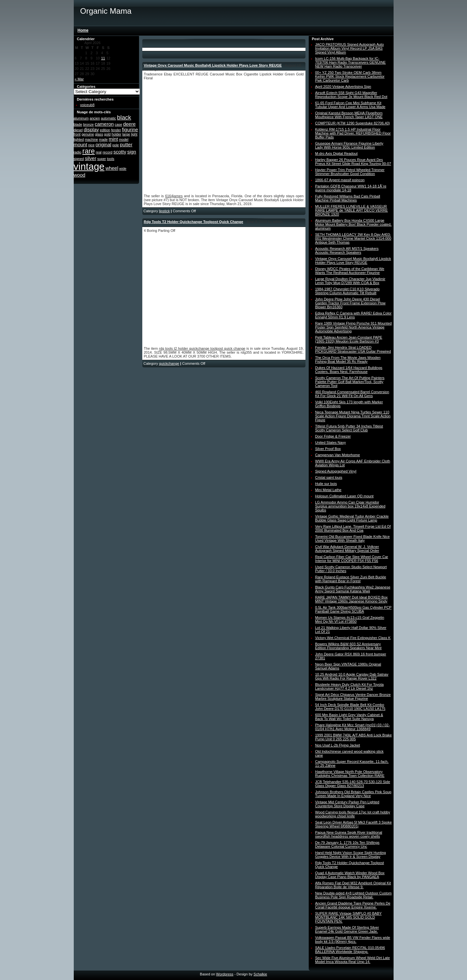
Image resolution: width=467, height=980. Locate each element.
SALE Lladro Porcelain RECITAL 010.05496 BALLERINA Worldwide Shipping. (350, 950)
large (126, 134)
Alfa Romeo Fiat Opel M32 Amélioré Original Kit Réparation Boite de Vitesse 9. (353, 885)
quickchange (169, 363)
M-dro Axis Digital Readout (336, 153)
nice (91, 145)
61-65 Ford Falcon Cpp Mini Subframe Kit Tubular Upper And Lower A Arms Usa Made (350, 105)
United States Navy (331, 442)
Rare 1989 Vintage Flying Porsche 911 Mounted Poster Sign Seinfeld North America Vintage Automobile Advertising (354, 327)
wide (123, 169)
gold (107, 134)
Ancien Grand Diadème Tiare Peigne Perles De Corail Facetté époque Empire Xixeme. (353, 905)
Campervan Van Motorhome (338, 455)
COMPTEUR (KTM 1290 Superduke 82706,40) (353, 123)
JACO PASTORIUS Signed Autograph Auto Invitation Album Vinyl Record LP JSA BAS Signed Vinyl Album (350, 48)
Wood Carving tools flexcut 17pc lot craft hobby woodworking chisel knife (353, 814)
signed (79, 159)
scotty (120, 152)
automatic (108, 118)
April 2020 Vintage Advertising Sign (343, 87)
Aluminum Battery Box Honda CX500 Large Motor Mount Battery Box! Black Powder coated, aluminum (353, 224)
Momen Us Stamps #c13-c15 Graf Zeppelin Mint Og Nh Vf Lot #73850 (350, 619)
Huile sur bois (326, 484)
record (107, 152)
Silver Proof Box (328, 449)
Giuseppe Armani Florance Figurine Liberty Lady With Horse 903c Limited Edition (349, 145)
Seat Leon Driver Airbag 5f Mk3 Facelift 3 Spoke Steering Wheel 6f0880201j (354, 824)
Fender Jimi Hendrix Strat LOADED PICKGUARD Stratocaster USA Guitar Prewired (353, 349)
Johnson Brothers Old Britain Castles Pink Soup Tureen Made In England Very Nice (353, 794)
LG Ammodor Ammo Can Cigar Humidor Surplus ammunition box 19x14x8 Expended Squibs (350, 506)
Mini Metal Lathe (328, 490)
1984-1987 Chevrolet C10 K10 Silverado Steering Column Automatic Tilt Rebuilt (348, 291)
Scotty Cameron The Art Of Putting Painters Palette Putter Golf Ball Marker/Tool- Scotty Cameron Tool (350, 382)
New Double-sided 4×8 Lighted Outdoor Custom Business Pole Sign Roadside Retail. (354, 895)
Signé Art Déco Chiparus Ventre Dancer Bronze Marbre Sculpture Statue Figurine (353, 697)
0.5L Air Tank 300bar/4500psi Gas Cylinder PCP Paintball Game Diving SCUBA (353, 609)
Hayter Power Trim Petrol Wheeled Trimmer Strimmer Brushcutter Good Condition (350, 172)
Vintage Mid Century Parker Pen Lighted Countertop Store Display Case (347, 804)
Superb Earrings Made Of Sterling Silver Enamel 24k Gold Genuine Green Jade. (347, 929)
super (102, 159)
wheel (112, 168)
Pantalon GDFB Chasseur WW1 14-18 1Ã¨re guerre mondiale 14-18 (351, 188)
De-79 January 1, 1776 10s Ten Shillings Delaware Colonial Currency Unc (347, 844)
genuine (88, 134)
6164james (174, 196)
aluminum (81, 118)
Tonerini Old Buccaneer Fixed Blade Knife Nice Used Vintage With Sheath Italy (353, 538)
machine (91, 139)
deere (129, 124)
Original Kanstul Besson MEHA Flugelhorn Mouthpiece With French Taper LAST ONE (349, 115)
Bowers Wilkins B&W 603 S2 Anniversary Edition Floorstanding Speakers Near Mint (349, 646)
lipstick (164, 211)
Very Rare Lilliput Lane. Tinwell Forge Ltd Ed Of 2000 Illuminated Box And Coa (353, 528)
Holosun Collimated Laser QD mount (344, 496)
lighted (79, 139)
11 (103, 58)
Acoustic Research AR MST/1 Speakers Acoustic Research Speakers (347, 250)
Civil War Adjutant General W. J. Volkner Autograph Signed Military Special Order (347, 549)
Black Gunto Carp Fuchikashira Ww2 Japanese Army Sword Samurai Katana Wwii (353, 589)
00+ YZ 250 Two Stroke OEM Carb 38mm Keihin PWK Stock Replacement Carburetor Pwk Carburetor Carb (350, 76)
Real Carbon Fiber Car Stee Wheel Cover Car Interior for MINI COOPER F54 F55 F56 (352, 559)
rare (88, 151)
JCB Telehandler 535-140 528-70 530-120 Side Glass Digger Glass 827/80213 (353, 784)
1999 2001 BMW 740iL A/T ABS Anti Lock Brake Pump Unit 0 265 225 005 (354, 737)
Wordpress (225, 974)
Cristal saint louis (329, 477)
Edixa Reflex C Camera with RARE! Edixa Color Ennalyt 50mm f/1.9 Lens (353, 315)
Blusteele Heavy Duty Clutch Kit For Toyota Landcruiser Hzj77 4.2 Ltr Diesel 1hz (350, 686)
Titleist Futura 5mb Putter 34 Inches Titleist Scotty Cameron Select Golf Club (349, 428)
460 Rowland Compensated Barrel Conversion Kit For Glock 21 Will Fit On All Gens (352, 394)
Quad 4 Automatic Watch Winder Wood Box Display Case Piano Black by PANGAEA (350, 875)
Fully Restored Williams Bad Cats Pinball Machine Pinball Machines (348, 198)
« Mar (79, 79)
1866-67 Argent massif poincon (340, 180)
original (103, 145)
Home (83, 30)
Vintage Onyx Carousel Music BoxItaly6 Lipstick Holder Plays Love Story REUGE (213, 65)
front (77, 134)
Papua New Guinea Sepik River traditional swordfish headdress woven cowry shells (349, 834)
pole (116, 145)
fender (116, 130)
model (124, 139)
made (103, 139)
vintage (89, 166)
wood (80, 175)
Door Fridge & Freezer (333, 436)
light (134, 134)
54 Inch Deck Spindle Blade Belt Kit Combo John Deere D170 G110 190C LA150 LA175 (350, 707)
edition (105, 130)
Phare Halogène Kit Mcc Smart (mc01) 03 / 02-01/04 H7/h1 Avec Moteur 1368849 (353, 727)
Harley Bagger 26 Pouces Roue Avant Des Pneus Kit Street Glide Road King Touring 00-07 (353, 162)
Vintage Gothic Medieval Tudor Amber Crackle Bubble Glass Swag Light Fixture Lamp (352, 518)
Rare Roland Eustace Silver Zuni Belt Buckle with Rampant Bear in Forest (351, 579)
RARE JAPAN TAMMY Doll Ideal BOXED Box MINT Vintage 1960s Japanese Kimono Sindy (351, 599)
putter (126, 145)
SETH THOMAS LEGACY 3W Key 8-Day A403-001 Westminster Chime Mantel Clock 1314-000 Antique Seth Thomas (353, 238)
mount (81, 145)
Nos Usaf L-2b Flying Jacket (338, 745)
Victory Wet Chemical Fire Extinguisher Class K (353, 638)
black (124, 117)
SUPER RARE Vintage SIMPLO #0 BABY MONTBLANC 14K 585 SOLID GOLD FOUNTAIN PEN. (349, 917)
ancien (95, 118)
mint (113, 139)
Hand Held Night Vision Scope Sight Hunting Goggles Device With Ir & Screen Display (351, 855)
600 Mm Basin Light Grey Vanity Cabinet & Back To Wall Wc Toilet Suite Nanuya (349, 717)
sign (132, 152)
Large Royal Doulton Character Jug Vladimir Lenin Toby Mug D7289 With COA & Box (350, 281)
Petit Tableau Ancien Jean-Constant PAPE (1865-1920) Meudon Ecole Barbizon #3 (349, 339)
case (119, 124)
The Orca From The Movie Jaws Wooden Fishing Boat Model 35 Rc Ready (348, 360)
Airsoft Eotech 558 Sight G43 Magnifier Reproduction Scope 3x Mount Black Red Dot (351, 95)
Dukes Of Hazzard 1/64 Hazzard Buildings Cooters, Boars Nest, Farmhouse (349, 370)
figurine (130, 129)
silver (91, 158)
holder (117, 134)
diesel (78, 130)
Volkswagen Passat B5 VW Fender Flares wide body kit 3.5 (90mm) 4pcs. (353, 940)
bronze (89, 124)
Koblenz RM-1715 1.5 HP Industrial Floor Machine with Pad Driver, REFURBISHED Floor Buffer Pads (353, 133)
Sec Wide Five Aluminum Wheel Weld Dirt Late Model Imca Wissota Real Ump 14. (353, 960)
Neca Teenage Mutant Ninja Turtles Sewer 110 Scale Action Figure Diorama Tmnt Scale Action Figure (353, 416)
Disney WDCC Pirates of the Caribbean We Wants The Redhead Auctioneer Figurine (350, 271)
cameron (104, 124)
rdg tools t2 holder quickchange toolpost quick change (202, 348)
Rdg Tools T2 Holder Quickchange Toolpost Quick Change (194, 222)
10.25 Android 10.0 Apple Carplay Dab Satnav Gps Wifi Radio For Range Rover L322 (352, 676)
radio (78, 152)
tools (111, 159)
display (91, 129)
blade (78, 124)
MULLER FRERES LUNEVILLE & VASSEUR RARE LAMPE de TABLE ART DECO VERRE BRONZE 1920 (352, 210)
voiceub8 (87, 105)
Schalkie (260, 974)
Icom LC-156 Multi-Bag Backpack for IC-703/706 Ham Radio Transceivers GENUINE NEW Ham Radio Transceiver (350, 62)
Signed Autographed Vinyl (336, 471)
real (99, 152)
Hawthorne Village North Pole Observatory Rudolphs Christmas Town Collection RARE (350, 774)
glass (99, 134)
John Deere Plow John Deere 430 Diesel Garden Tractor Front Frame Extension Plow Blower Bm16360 (350, 303)
